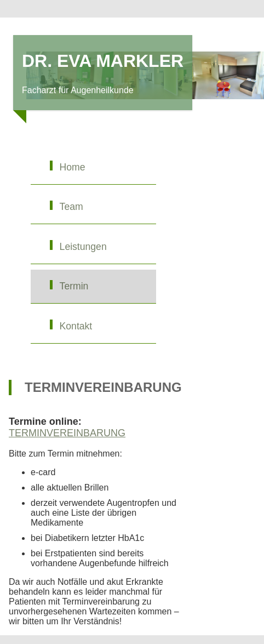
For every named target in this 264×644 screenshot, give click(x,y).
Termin (74, 286)
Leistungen (83, 247)
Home (73, 167)
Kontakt (76, 326)
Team (71, 207)
